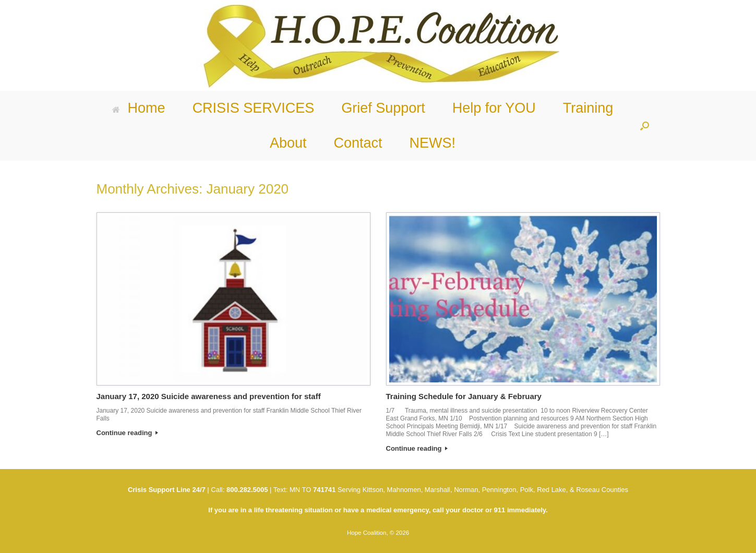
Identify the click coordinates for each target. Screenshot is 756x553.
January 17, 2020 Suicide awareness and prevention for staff (209, 396)
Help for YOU (494, 108)
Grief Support (383, 108)
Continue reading (128, 433)
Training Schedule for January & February (464, 396)
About (288, 143)
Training (588, 108)
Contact (358, 143)
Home (139, 108)
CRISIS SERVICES (254, 108)
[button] (645, 126)
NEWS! (433, 143)
